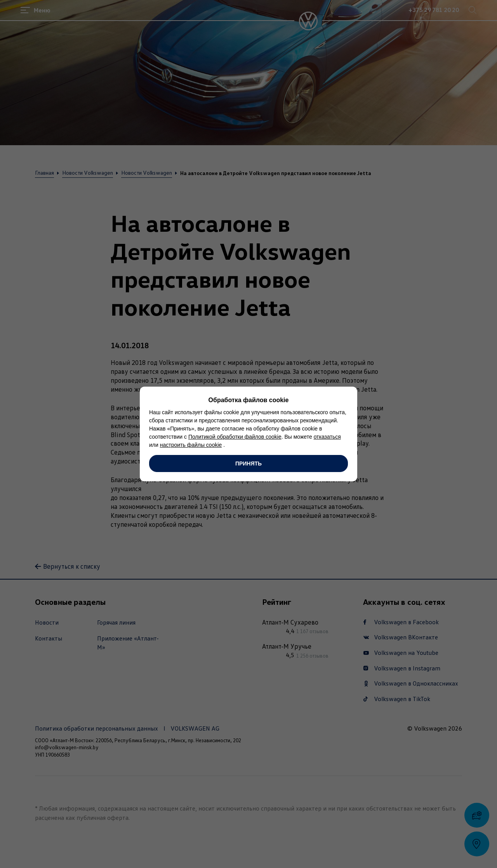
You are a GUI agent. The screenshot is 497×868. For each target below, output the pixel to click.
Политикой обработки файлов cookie (235, 437)
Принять (248, 464)
